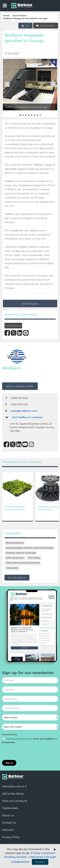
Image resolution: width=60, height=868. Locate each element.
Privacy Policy (10, 735)
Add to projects (45, 26)
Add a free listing (13, 794)
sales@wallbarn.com (24, 411)
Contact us (9, 823)
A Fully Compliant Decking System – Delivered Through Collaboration (30, 857)
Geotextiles (12, 568)
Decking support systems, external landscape (30, 548)
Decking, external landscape (21, 553)
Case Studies (19, 16)
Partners (8, 830)
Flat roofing (34, 558)
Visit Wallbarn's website (27, 417)
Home (6, 16)
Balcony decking (15, 543)
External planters (15, 558)
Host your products (15, 801)
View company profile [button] (20, 386)
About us (8, 815)
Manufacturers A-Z (14, 786)
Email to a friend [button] (13, 326)
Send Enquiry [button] (30, 303)
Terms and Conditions (44, 739)
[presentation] (26, 752)
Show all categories (17, 578)
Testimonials (10, 808)
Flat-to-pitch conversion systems (23, 563)
